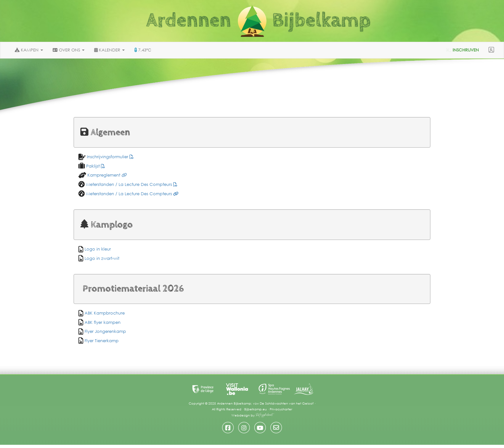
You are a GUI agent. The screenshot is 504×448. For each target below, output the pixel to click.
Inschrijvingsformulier (110, 157)
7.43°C (143, 50)
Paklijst (95, 166)
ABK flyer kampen (103, 322)
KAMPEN (29, 50)
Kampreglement (106, 175)
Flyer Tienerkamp (102, 341)
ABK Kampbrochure (105, 313)
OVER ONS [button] (69, 50)
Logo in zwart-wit (102, 258)
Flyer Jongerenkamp (105, 331)
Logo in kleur (98, 249)
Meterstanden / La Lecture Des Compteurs (131, 184)
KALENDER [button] (109, 50)
